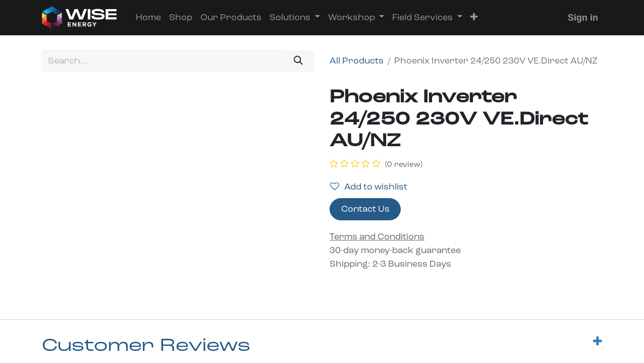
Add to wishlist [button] (369, 187)
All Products (357, 61)
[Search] (299, 61)
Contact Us (365, 209)
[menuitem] (148, 18)
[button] (474, 18)
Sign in (583, 18)
